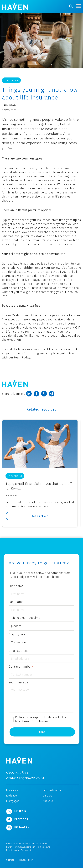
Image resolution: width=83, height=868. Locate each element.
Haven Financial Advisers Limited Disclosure (28, 844)
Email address (19, 651)
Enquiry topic (18, 634)
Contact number (21, 667)
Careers (48, 796)
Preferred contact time (25, 618)
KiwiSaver (12, 796)
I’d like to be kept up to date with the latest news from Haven (41, 719)
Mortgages (13, 801)
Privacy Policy (26, 860)
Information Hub (53, 790)
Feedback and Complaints (19, 850)
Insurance (12, 790)
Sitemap (10, 860)
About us (48, 801)
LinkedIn (16, 811)
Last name (17, 602)
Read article (40, 516)
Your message (18, 682)
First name (17, 586)
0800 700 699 (17, 772)
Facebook (17, 819)
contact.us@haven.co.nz (25, 778)
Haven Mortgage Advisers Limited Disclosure (28, 847)
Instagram (18, 827)
